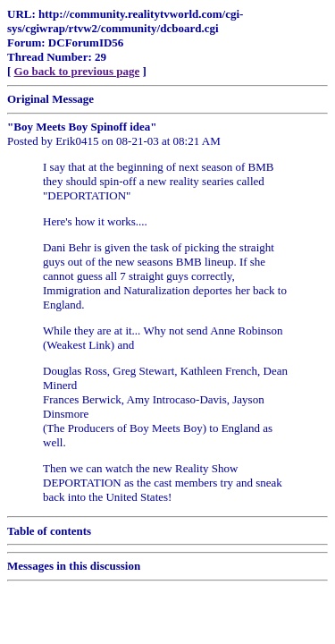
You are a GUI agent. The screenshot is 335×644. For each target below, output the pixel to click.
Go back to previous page (77, 71)
